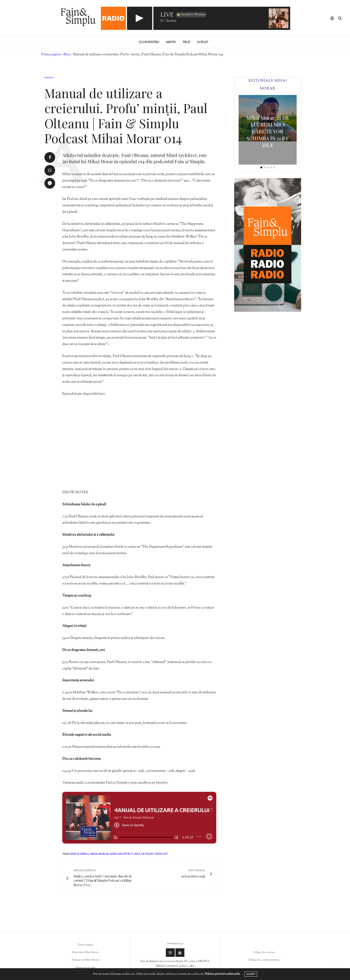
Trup (186, 42)
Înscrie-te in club (86, 968)
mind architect (122, 854)
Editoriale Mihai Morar (86, 952)
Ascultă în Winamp (191, 15)
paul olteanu (144, 854)
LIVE (167, 15)
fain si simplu (80, 854)
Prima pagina (86, 945)
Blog (67, 55)
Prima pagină (51, 55)
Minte (171, 42)
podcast (161, 854)
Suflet (203, 42)
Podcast (49, 78)
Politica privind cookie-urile (223, 974)
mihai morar (100, 854)
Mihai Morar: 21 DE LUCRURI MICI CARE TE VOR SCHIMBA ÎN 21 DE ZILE (268, 131)
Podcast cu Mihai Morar (86, 960)
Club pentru (149, 42)
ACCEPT (251, 974)
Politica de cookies (264, 952)
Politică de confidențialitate (264, 960)
